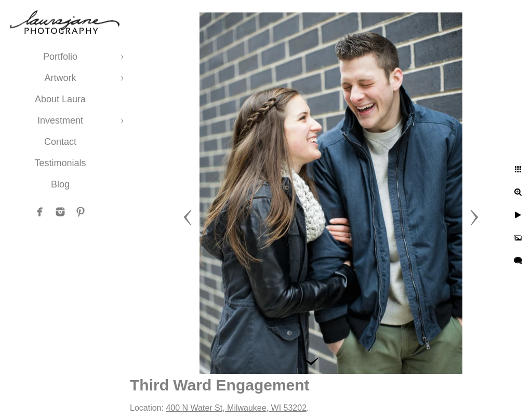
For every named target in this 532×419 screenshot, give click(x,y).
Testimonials (60, 163)
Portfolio (60, 57)
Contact (60, 142)
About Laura (60, 99)
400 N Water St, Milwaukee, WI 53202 (236, 408)
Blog (60, 184)
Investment (60, 120)
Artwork (60, 78)
